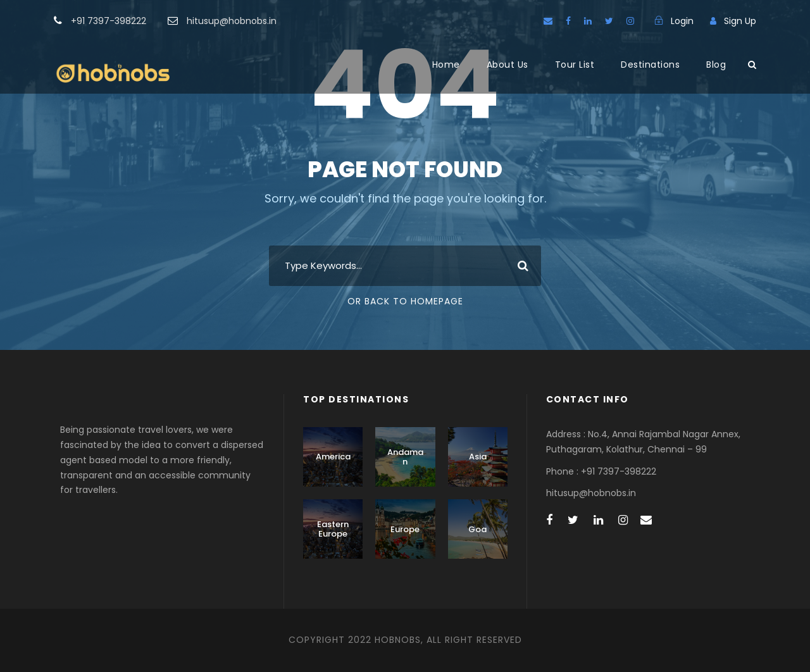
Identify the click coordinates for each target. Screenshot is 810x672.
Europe (405, 529)
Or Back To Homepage (405, 301)
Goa (477, 529)
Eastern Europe (333, 529)
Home (446, 65)
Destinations (650, 65)
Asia (478, 457)
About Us (508, 65)
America (333, 457)
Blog (716, 65)
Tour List (575, 65)
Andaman (405, 457)
